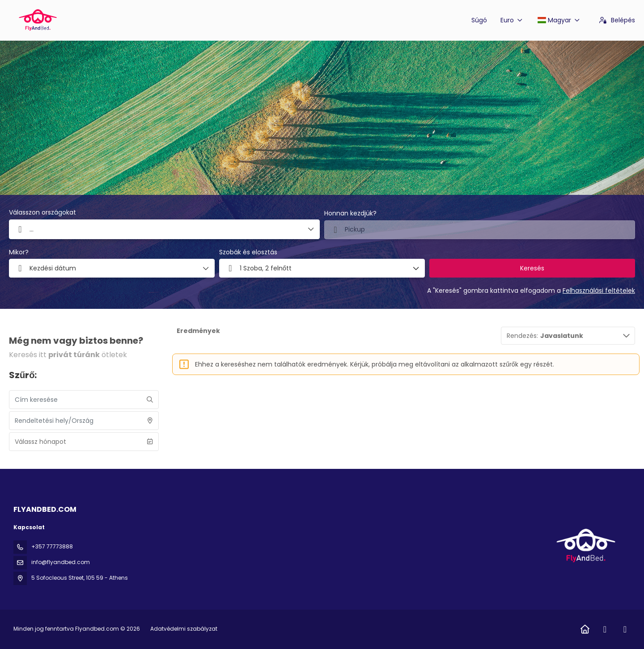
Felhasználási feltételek (599, 291)
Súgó (479, 20)
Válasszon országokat (42, 213)
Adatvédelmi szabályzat (184, 629)
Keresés (532, 268)
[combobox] (480, 230)
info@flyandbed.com (61, 562)
